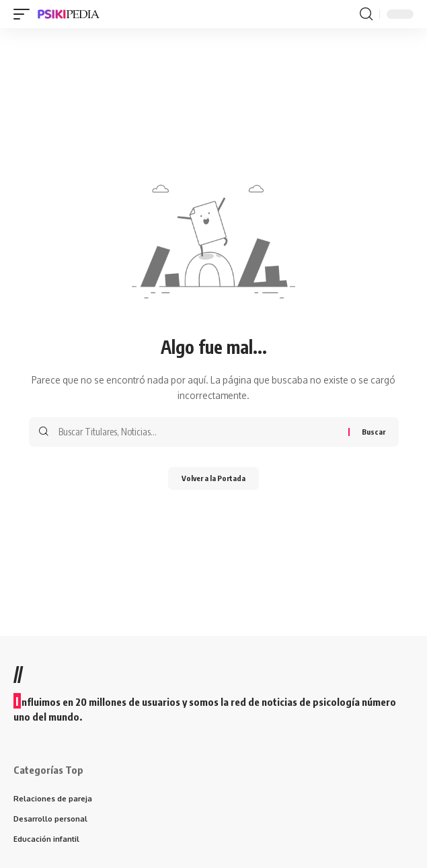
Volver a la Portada (213, 478)
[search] (366, 14)
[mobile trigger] (25, 14)
